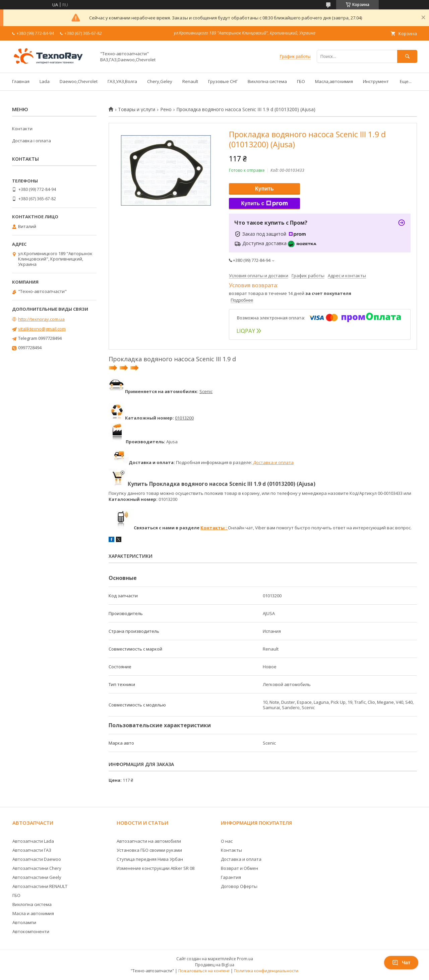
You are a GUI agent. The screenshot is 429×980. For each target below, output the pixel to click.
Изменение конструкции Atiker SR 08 (156, 868)
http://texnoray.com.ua (41, 319)
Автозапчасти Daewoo (37, 859)
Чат (401, 963)
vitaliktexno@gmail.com (42, 329)
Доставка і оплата (32, 141)
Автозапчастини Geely (37, 877)
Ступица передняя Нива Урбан (150, 859)
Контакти (22, 129)
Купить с (264, 204)
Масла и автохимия (33, 913)
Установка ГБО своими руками (149, 850)
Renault (190, 81)
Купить (264, 189)
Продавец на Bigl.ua (215, 965)
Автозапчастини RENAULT (40, 886)
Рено (166, 109)
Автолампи (24, 922)
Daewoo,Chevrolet (79, 81)
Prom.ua (245, 959)
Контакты (231, 850)
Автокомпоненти (31, 931)
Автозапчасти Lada (33, 841)
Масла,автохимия (334, 81)
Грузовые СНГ (223, 81)
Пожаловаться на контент (204, 971)
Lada (45, 81)
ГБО (301, 81)
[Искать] (407, 56)
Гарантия (231, 877)
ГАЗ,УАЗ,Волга (122, 81)
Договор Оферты (239, 886)
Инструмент (376, 81)
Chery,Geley (160, 81)
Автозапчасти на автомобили (149, 841)
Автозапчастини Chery (37, 868)
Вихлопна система (267, 81)
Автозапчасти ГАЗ (32, 850)
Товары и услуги (137, 109)
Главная (21, 81)
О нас (227, 841)
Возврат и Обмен (239, 868)
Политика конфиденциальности (266, 971)
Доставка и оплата (273, 462)
